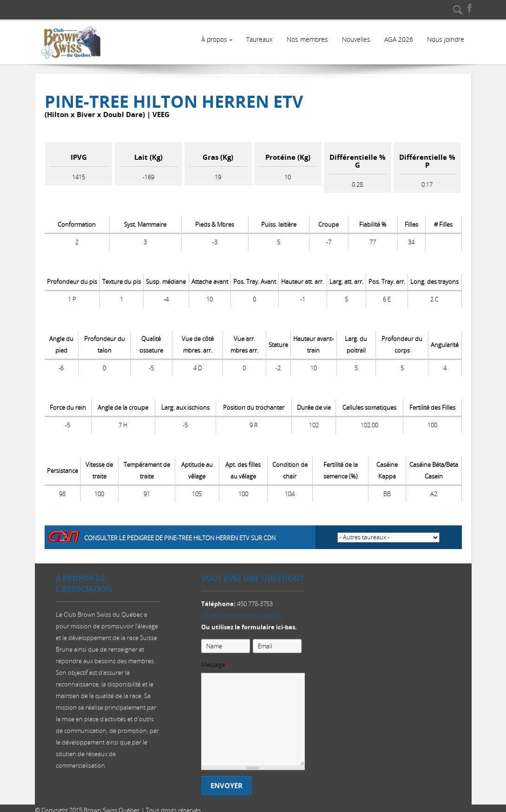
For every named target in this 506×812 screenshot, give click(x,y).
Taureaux (257, 39)
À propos (211, 39)
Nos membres (306, 39)
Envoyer (227, 786)
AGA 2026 (398, 39)
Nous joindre (445, 39)
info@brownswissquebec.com (242, 616)
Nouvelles (355, 39)
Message (215, 665)
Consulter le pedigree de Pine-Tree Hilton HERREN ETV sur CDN (180, 534)
